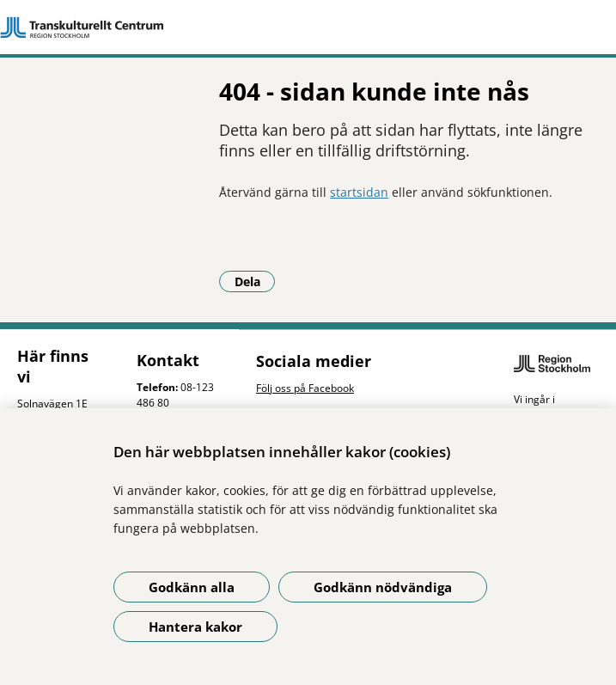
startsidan (359, 192)
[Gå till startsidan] (308, 28)
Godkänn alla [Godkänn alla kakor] (192, 587)
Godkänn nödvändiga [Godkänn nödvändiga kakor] (383, 587)
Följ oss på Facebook (305, 388)
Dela (255, 281)
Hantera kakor (195, 627)
